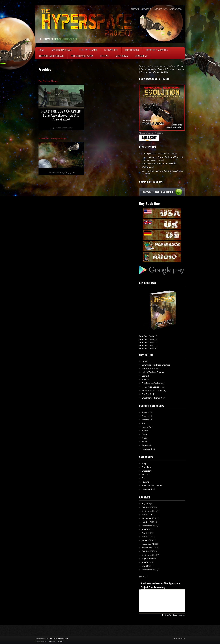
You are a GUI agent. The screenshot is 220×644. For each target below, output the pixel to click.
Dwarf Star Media (148, 69)
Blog (144, 464)
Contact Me (141, 56)
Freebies (146, 380)
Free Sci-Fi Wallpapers (82, 56)
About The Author (150, 369)
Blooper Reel (111, 50)
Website (180, 66)
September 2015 (149, 511)
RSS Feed (143, 577)
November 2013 (149, 548)
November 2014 (149, 518)
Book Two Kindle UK (148, 339)
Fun (144, 478)
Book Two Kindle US (148, 336)
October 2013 (148, 551)
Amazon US (147, 420)
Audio (144, 423)
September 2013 (149, 555)
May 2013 (146, 566)
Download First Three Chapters (156, 365)
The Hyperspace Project (59, 638)
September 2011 (149, 570)
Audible (164, 72)
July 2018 (146, 504)
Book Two (146, 467)
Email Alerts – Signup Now (154, 398)
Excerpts (146, 475)
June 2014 (146, 529)
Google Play (146, 72)
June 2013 (146, 562)
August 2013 (147, 559)
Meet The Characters (157, 50)
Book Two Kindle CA (148, 346)
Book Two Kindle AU (148, 349)
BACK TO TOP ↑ (179, 638)
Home (41, 50)
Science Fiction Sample (152, 486)
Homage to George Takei (153, 387)
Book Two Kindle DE (148, 342)
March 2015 (147, 515)
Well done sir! (148, 167)
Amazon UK (147, 416)
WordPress (52, 642)
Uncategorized (148, 449)
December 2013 (149, 544)
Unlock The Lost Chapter (153, 372)
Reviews (104, 56)
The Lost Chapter (88, 50)
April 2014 (146, 533)
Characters (147, 471)
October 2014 (148, 522)
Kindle (145, 438)
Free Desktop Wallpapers (153, 383)
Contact (145, 376)
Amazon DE (147, 412)
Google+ (170, 69)
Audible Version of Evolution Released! (159, 164)
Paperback (147, 445)
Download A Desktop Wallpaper (53, 139)
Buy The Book (132, 50)
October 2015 (148, 507)
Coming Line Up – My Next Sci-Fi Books (159, 154)
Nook (144, 442)
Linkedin (180, 69)
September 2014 (149, 526)
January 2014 (148, 540)
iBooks (145, 431)
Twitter (161, 69)
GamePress (60, 642)
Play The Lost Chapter (48, 81)
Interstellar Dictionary (51, 56)
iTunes (156, 72)
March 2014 (147, 537)
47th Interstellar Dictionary (154, 391)
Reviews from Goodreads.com (174, 615)
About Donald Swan (62, 50)
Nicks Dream (122, 56)
